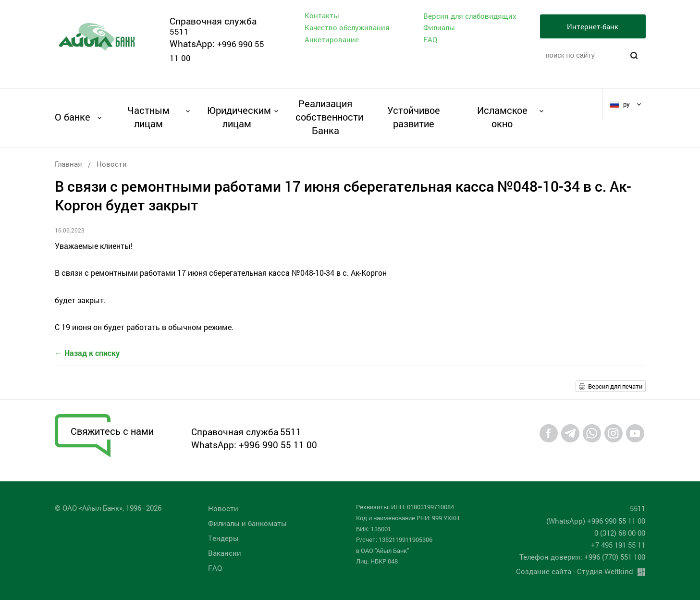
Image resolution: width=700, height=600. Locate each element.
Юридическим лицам (237, 117)
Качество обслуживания (347, 27)
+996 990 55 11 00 (278, 445)
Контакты (322, 15)
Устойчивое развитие (414, 117)
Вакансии (225, 553)
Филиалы (439, 27)
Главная (68, 164)
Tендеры (223, 538)
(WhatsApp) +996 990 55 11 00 (596, 521)
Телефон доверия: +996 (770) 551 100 (582, 557)
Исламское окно (502, 117)
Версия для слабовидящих (470, 16)
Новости (112, 164)
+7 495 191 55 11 (618, 545)
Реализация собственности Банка (325, 117)
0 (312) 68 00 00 (620, 533)
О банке (73, 117)
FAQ (430, 39)
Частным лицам (148, 117)
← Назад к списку (87, 353)
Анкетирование (332, 39)
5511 (179, 31)
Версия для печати (615, 386)
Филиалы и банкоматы (247, 523)
